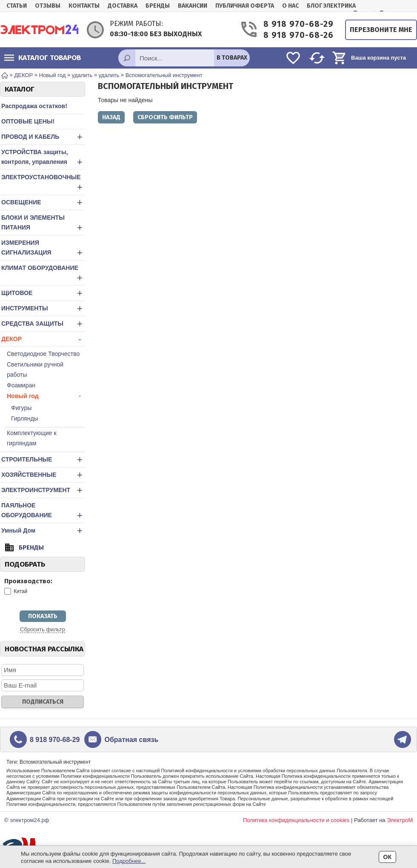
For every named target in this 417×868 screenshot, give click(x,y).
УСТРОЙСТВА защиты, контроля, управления (43, 158)
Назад (111, 117)
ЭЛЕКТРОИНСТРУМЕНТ (43, 490)
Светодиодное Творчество (43, 354)
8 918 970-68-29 (298, 24)
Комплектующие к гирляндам (32, 438)
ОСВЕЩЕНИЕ (43, 202)
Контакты (84, 6)
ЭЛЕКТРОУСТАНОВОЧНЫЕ (43, 183)
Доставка (123, 6)
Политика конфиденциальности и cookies (296, 820)
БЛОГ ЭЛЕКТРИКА (331, 6)
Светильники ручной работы (35, 370)
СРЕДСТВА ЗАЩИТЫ (43, 324)
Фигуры (21, 408)
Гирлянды (25, 418)
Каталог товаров (43, 58)
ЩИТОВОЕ (43, 293)
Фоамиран (21, 385)
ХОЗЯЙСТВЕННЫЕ (43, 475)
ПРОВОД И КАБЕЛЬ (43, 137)
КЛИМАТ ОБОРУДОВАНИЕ (43, 274)
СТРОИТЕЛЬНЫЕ (43, 460)
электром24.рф (29, 820)
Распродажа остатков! (34, 106)
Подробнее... (129, 861)
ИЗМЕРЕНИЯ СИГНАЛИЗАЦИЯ (43, 249)
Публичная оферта (245, 6)
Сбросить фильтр (43, 629)
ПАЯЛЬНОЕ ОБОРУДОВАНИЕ (43, 511)
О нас (290, 6)
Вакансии (193, 6)
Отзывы (48, 6)
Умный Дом (43, 531)
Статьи (17, 6)
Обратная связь (131, 740)
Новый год (46, 396)
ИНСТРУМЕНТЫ (43, 308)
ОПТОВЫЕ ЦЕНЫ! (28, 121)
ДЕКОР (43, 339)
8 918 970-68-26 (298, 35)
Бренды (158, 6)
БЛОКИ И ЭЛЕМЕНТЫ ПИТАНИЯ (43, 223)
